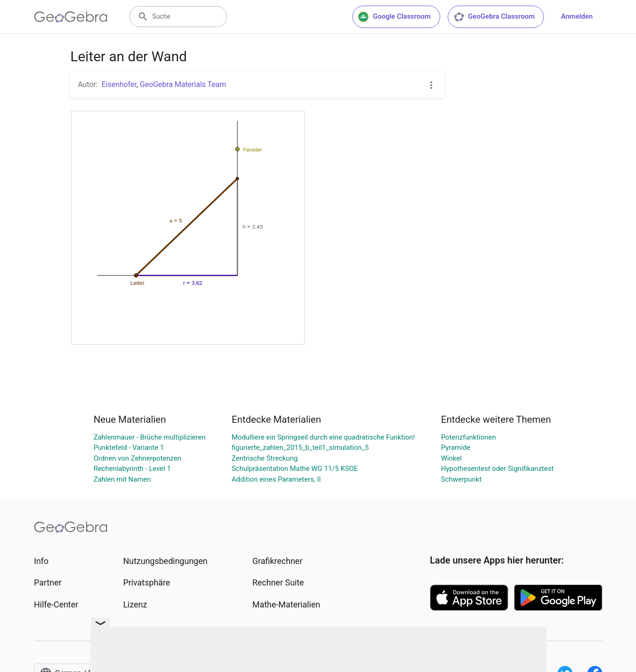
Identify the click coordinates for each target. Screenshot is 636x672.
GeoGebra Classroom (494, 17)
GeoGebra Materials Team (183, 84)
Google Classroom (394, 17)
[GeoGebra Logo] (71, 17)
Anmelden (577, 16)
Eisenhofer (119, 84)
